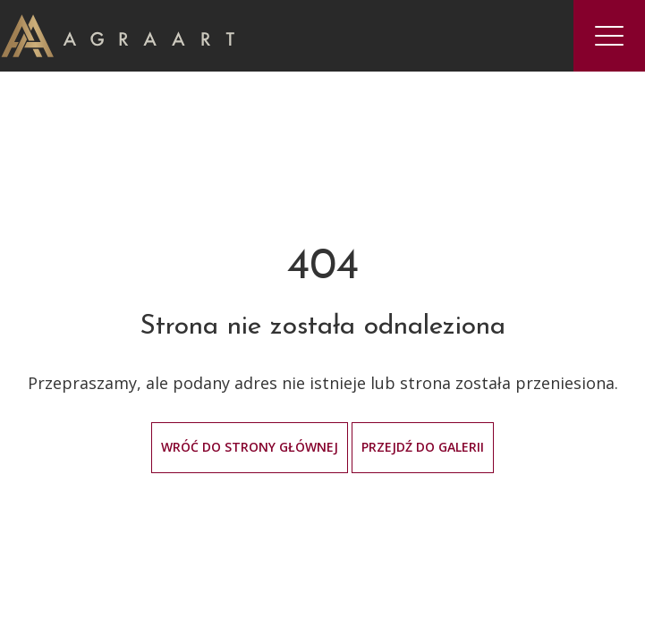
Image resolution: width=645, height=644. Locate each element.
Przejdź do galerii (423, 447)
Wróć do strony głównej (250, 447)
